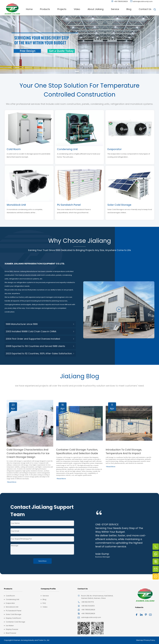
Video (77, 9)
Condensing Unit (67, 149)
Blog (129, 9)
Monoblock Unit (16, 205)
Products (45, 9)
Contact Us (145, 9)
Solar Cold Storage (119, 205)
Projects (62, 9)
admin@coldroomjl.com (143, 1)
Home (29, 9)
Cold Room (14, 149)
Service (115, 9)
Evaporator (115, 149)
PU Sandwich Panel (69, 205)
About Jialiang (96, 9)
